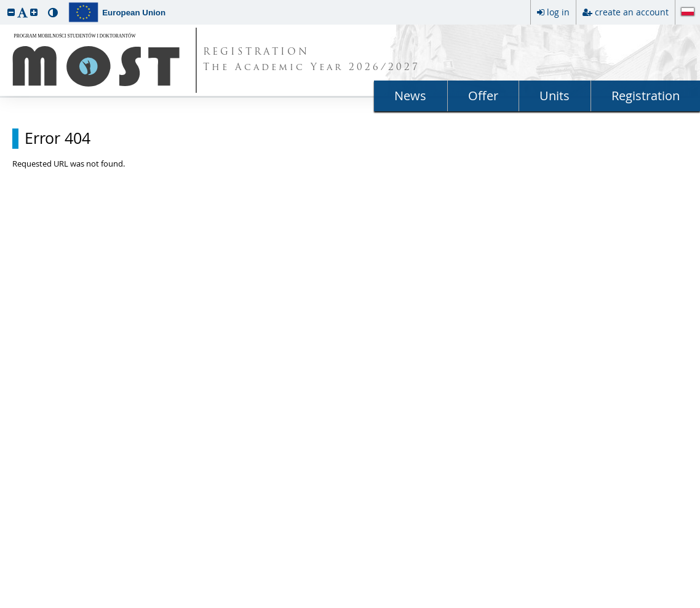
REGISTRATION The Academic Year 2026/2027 (312, 60)
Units (555, 96)
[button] (11, 12)
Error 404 (58, 138)
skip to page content (3, 3)
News (410, 96)
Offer (483, 96)
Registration (646, 96)
